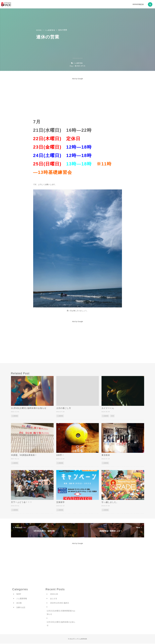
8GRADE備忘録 (138, 4)
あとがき (54, 599)
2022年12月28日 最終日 (60, 603)
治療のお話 (21, 607)
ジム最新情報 (78, 63)
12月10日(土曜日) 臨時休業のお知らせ (61, 624)
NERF (19, 594)
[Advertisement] (78, 96)
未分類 (112, 416)
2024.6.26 (54, 594)
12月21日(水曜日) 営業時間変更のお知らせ (61, 613)
